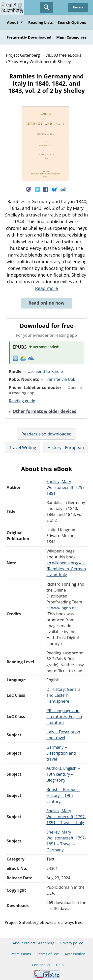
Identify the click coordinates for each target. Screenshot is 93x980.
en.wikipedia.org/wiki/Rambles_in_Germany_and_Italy (66, 569)
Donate (78, 7)
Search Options (72, 22)
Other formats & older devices (44, 411)
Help (60, 965)
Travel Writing (23, 447)
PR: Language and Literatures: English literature (64, 717)
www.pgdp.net (65, 608)
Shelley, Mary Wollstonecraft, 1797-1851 (66, 487)
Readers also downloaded (46, 434)
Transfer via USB (60, 379)
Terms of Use (48, 954)
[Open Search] (47, 7)
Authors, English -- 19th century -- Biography (63, 774)
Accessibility (75, 954)
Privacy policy (72, 943)
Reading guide (22, 401)
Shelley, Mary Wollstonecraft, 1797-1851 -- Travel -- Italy (66, 817)
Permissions (21, 954)
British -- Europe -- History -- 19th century (63, 795)
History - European (66, 447)
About (15, 22)
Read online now (46, 303)
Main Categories (71, 37)
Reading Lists (41, 22)
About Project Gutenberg (33, 943)
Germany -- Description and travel (61, 753)
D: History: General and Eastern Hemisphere (64, 695)
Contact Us (41, 965)
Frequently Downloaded (29, 37)
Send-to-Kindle (49, 371)
